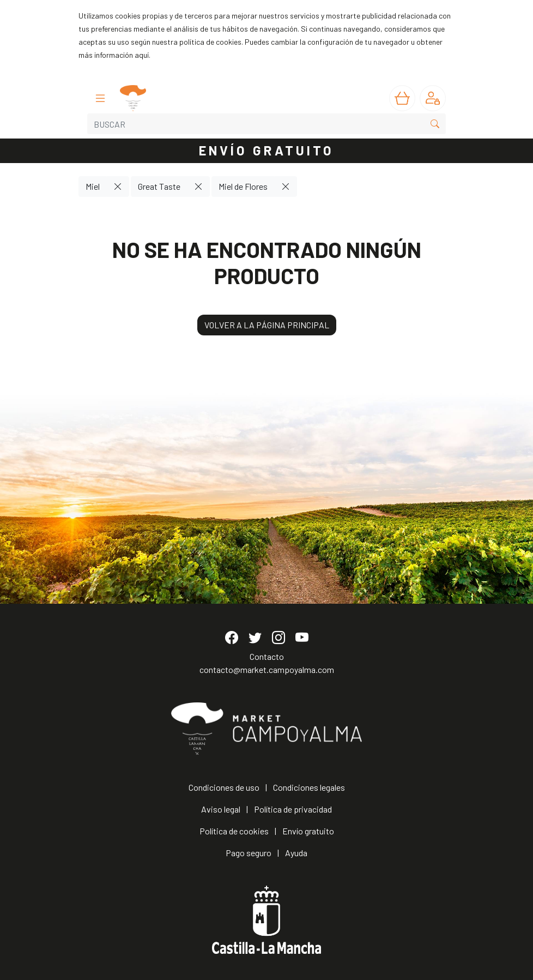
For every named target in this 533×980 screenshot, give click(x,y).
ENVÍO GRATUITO (266, 150)
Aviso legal (221, 809)
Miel (93, 186)
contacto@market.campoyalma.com (267, 669)
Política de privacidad (293, 809)
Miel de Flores (243, 186)
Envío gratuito (308, 831)
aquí (142, 55)
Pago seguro (249, 853)
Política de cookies (234, 831)
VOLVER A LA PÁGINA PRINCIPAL (267, 325)
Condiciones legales (309, 787)
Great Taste (159, 186)
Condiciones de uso (224, 787)
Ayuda (296, 853)
